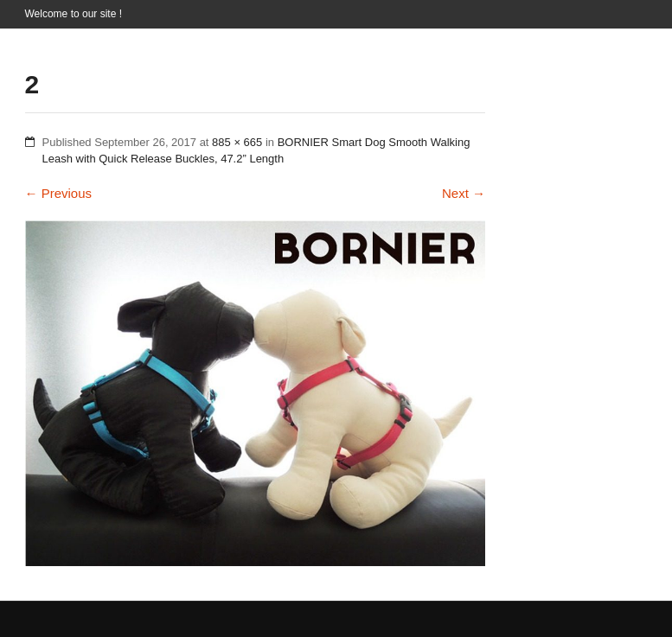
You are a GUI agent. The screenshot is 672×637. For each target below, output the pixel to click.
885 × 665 (237, 142)
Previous (59, 193)
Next (464, 193)
